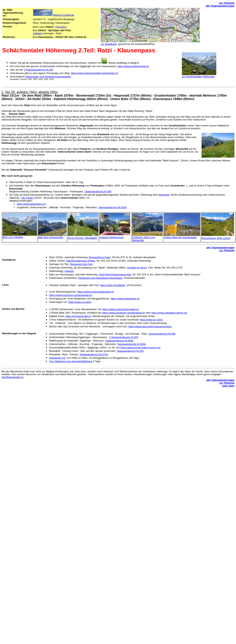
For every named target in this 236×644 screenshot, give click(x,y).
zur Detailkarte (109, 44)
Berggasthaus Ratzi (100, 257)
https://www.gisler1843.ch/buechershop (150, 326)
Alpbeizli (69, 271)
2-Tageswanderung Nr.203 (39, 70)
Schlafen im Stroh (137, 268)
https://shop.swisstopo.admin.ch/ (169, 313)
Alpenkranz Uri (57, 358)
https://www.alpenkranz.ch (31, 204)
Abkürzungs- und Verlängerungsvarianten (48, 77)
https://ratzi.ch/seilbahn (113, 285)
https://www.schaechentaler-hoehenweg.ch (94, 73)
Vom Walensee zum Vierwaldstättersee (71, 361)
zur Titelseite (227, 3)
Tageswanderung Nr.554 (130, 351)
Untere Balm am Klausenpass (180, 237)
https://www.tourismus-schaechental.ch (71, 295)
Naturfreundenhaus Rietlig (80, 261)
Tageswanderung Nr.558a (119, 341)
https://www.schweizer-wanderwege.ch (124, 313)
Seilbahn (38, 33)
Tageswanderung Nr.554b (112, 207)
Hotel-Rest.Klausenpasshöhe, (115, 274)
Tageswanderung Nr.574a (94, 354)
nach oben (228, 386)
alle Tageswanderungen (220, 6)
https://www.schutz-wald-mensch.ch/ (140, 348)
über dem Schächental (51, 237)
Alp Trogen (27, 198)
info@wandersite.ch (12, 377)
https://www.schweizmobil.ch (133, 66)
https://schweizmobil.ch (78, 316)
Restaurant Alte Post (81, 264)
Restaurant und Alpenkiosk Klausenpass (100, 278)
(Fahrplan (61, 27)
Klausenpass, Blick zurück (216, 238)
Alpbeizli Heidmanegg (112, 237)
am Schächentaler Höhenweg (198, 77)
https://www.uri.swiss (80, 302)
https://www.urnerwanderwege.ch (96, 292)
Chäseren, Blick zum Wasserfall (143, 239)
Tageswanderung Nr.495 (98, 191)
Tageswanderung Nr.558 (162, 334)
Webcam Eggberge (63, 15)
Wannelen (164, 195)
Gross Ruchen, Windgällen (83, 238)
